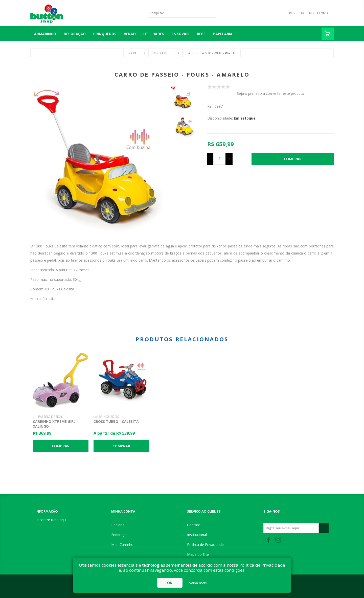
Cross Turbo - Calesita (116, 421)
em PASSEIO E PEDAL (48, 417)
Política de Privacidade (205, 545)
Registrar (297, 13)
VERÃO (130, 34)
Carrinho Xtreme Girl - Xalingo (55, 424)
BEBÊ (201, 34)
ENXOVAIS (180, 34)
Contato (194, 525)
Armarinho (45, 34)
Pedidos (118, 525)
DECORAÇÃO (75, 34)
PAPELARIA (223, 34)
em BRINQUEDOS (106, 417)
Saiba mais (198, 583)
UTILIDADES (154, 34)
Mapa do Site (198, 554)
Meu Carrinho (122, 545)
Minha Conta (319, 13)
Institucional (197, 535)
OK (170, 583)
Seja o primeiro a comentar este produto (270, 93)
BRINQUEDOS (105, 34)
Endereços (120, 535)
